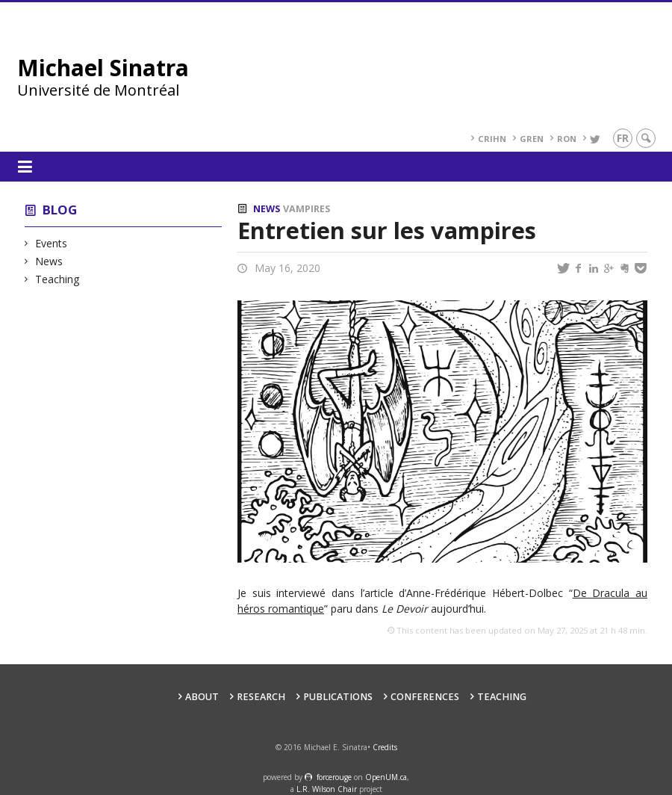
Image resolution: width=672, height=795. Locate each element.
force (334, 777)
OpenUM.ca (386, 777)
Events (52, 243)
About (202, 697)
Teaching (57, 279)
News (49, 261)
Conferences (425, 697)
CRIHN (492, 139)
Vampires (307, 209)
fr (623, 138)
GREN (532, 139)
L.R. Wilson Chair (327, 789)
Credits (385, 747)
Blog (60, 210)
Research (261, 697)
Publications (338, 697)
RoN (567, 139)
